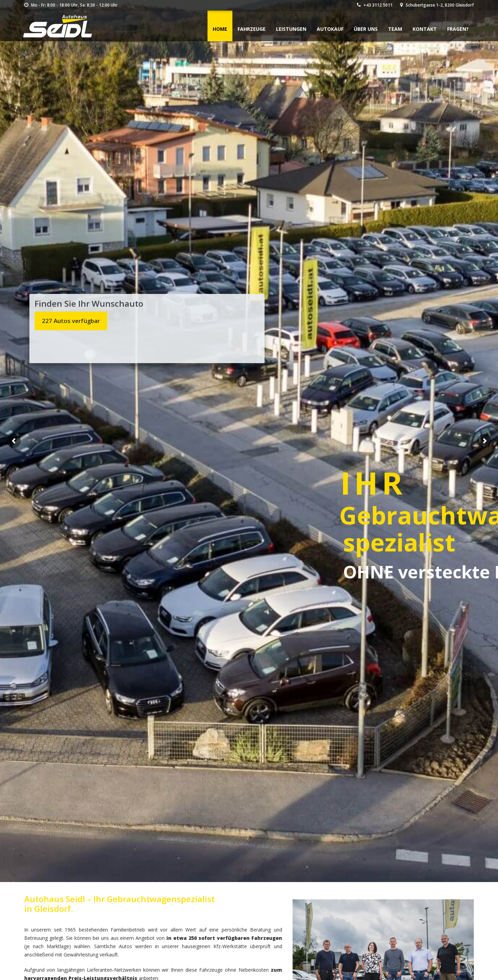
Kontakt (425, 29)
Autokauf (330, 29)
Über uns (366, 29)
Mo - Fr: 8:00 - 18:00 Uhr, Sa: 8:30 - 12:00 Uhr (71, 5)
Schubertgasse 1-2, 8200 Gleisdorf (437, 5)
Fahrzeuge (252, 29)
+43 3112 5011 (375, 5)
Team (395, 29)
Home (220, 29)
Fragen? (458, 29)
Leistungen (291, 29)
